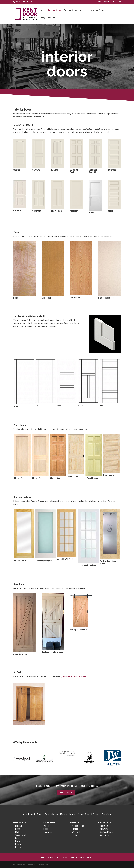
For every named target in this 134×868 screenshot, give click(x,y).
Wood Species (78, 826)
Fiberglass (48, 832)
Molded (18, 826)
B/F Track (76, 832)
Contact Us (107, 2)
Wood (46, 826)
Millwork (104, 829)
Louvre (18, 838)
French (18, 841)
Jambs (74, 835)
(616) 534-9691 (20, 2)
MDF (17, 832)
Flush (18, 829)
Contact (96, 814)
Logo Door (105, 835)
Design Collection (48, 18)
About (99, 2)
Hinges (75, 829)
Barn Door (20, 844)
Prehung (104, 826)
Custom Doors (98, 10)
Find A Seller (117, 2)
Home (43, 10)
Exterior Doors (70, 10)
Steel (46, 829)
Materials (84, 10)
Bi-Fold (18, 847)
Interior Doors (55, 10)
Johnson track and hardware (74, 676)
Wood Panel (20, 835)
